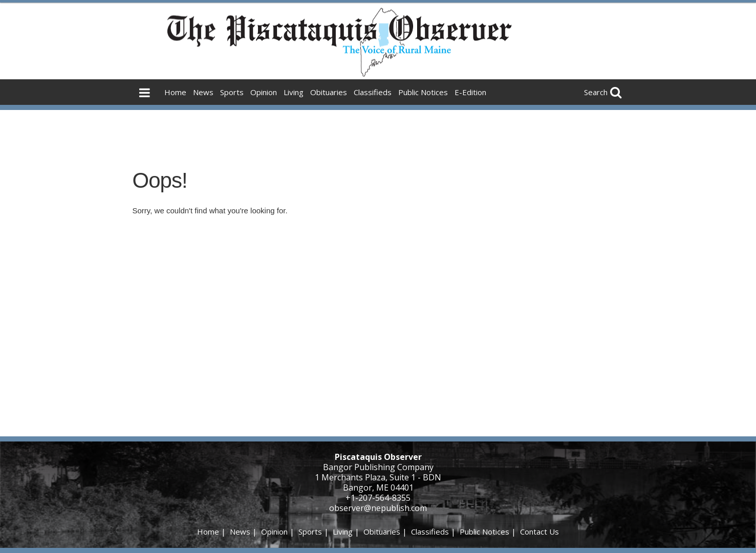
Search (596, 92)
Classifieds (373, 92)
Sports (232, 92)
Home (175, 92)
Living (294, 92)
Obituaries (329, 92)
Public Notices (423, 92)
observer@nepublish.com (378, 508)
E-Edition (470, 92)
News (203, 92)
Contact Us (539, 532)
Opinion (264, 92)
